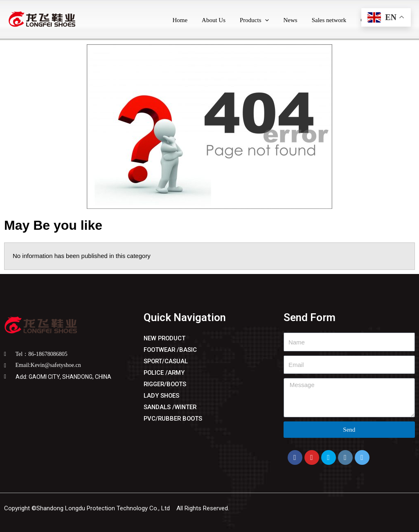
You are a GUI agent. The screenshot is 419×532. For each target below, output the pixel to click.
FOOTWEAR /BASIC (171, 350)
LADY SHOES (162, 396)
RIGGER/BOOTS (166, 384)
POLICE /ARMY (165, 373)
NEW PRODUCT (165, 338)
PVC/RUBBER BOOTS (174, 419)
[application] (272, 20)
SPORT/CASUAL (166, 361)
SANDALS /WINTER (171, 407)
